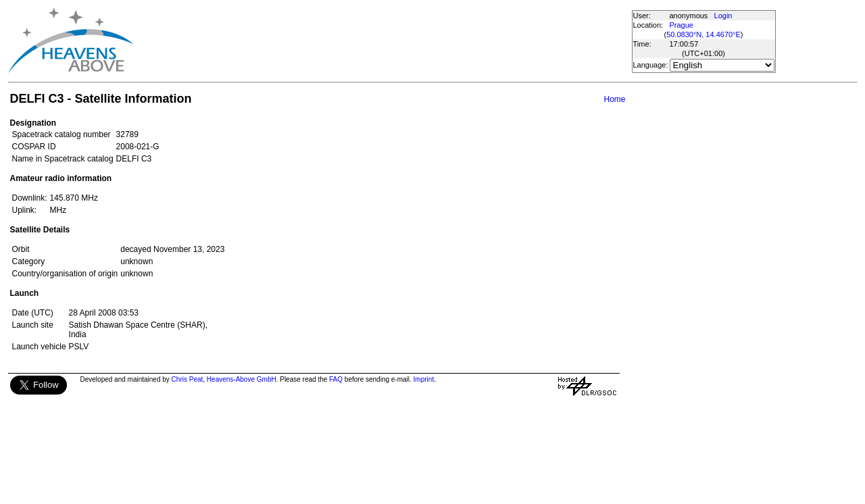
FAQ (336, 379)
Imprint (424, 379)
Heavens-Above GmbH (242, 379)
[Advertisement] (382, 41)
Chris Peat (188, 379)
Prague (682, 25)
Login (723, 16)
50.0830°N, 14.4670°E (703, 34)
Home (614, 99)
